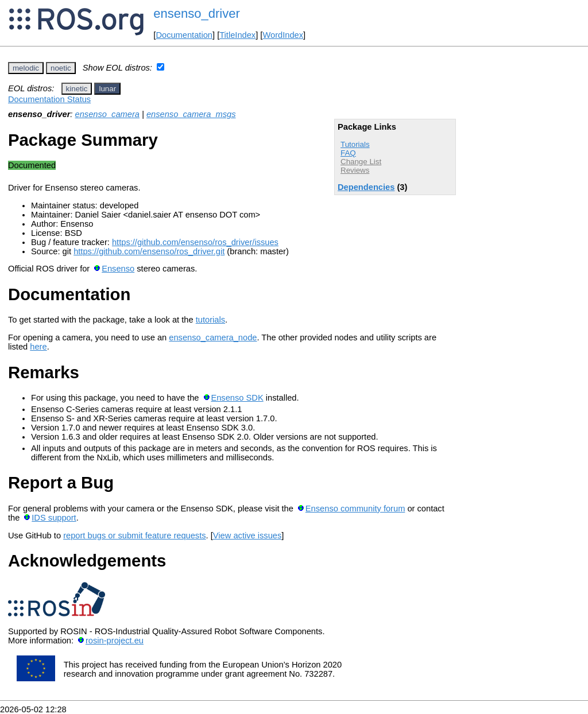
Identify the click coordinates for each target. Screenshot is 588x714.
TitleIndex (237, 35)
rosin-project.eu (115, 641)
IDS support (54, 518)
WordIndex (283, 35)
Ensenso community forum (355, 509)
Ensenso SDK (237, 398)
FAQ (348, 153)
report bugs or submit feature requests (134, 535)
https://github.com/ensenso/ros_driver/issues (195, 242)
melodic (26, 68)
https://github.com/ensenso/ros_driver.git (149, 251)
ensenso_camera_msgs (191, 114)
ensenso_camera (107, 114)
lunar (107, 89)
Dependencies (366, 187)
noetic (61, 68)
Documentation (184, 35)
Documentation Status (49, 99)
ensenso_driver (196, 13)
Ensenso (118, 269)
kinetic (77, 89)
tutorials (210, 320)
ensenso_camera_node (213, 337)
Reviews (355, 170)
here (38, 347)
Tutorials (355, 144)
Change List (361, 162)
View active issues (247, 535)
